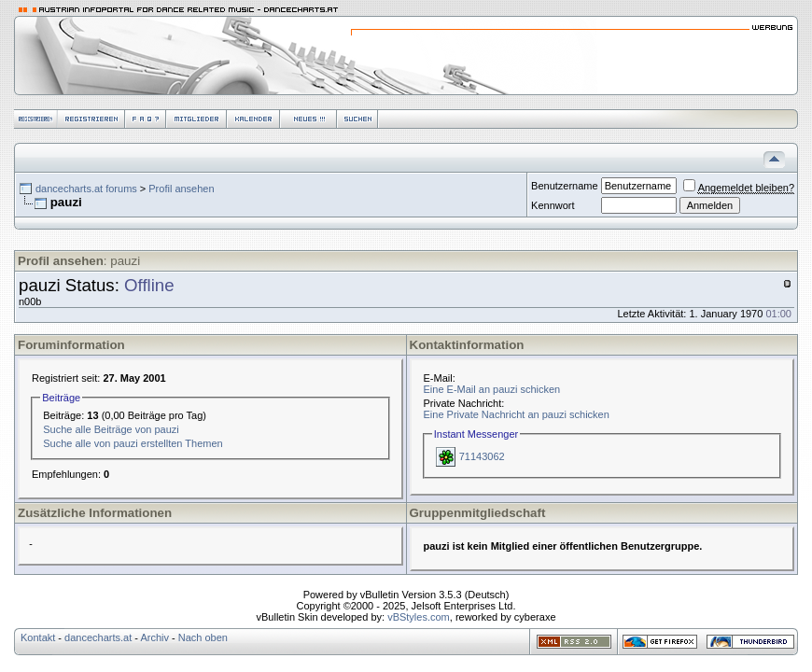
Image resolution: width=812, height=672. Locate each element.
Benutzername (565, 186)
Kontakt (38, 637)
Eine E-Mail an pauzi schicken (492, 389)
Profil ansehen (181, 189)
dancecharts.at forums (86, 189)
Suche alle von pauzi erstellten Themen (133, 443)
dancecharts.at (98, 637)
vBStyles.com (419, 617)
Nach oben (203, 637)
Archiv (154, 637)
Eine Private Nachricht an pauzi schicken (517, 414)
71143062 (482, 456)
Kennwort (553, 205)
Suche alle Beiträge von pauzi (111, 429)
